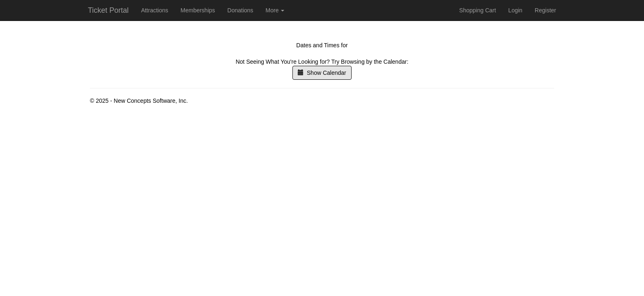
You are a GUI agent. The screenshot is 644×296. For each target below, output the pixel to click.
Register (545, 10)
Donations (240, 10)
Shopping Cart (478, 10)
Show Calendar (322, 73)
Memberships (198, 10)
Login (515, 10)
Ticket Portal (108, 10)
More (275, 10)
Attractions (154, 10)
